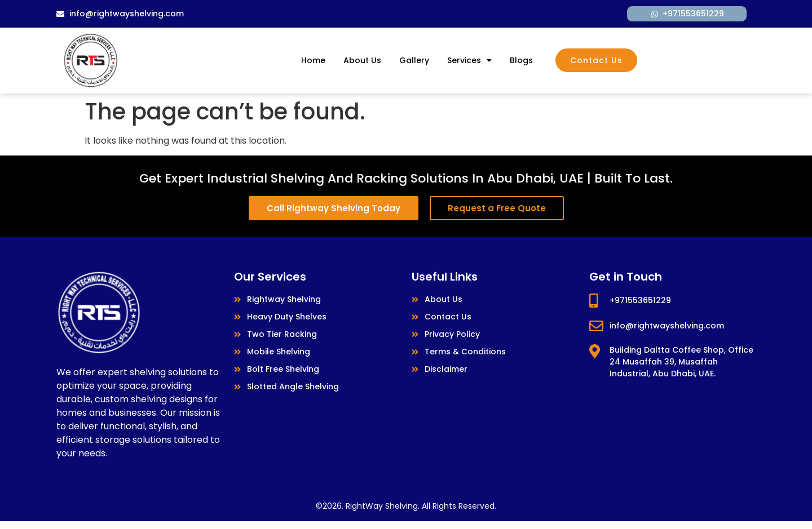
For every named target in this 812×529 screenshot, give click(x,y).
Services (469, 60)
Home (313, 60)
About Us (362, 60)
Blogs (521, 60)
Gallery (414, 60)
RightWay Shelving (382, 506)
